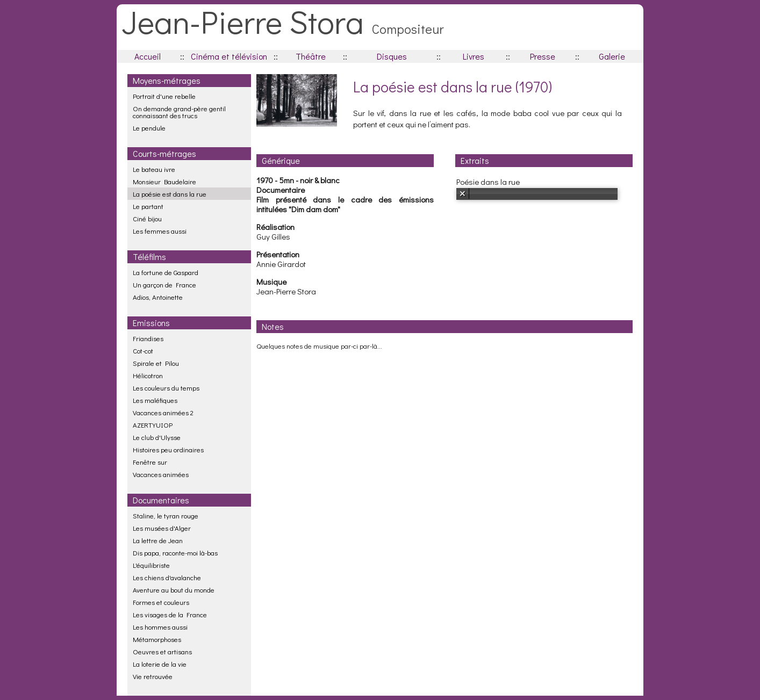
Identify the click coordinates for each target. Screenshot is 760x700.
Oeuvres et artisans (162, 651)
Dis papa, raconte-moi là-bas (175, 553)
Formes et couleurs (161, 602)
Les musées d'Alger (162, 528)
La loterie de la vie (160, 664)
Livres (474, 56)
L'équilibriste (151, 565)
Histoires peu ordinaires (168, 449)
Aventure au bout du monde (174, 590)
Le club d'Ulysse (157, 437)
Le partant (148, 206)
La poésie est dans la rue (170, 194)
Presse (543, 56)
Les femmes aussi (160, 231)
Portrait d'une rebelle (164, 96)
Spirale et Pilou (156, 363)
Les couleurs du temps (166, 388)
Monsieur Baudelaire (164, 181)
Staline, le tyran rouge (166, 515)
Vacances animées (161, 474)
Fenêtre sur (150, 462)
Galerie (612, 56)
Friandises (148, 338)
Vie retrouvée (153, 676)
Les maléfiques (155, 400)
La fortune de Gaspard (166, 272)
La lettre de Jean (158, 540)
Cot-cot (143, 351)
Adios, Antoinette (158, 297)
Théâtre (311, 56)
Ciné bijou (147, 218)
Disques (392, 56)
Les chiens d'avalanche (167, 577)
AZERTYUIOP (153, 425)
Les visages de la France (170, 614)
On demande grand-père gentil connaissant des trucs (179, 112)
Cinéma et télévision (229, 56)
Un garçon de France (164, 284)
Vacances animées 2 (163, 412)
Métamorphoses (157, 639)
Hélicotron (148, 375)
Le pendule (149, 128)
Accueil (148, 56)
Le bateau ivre (154, 169)
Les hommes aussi (160, 627)
